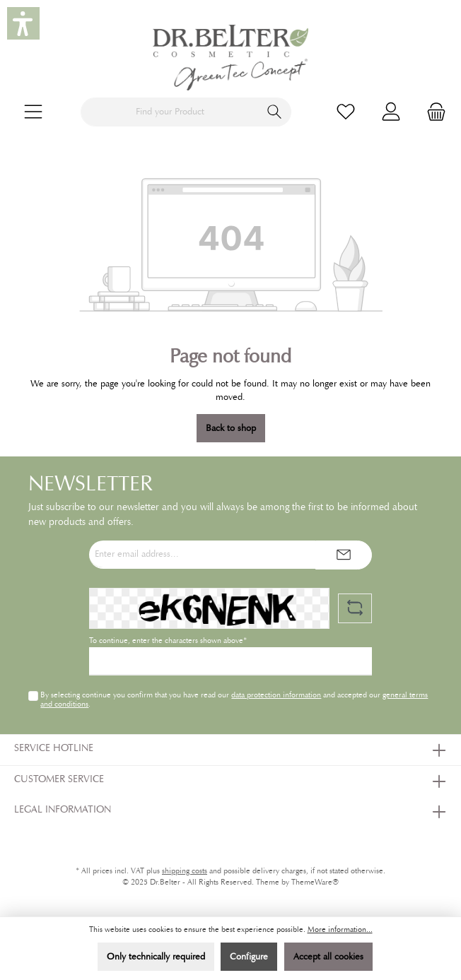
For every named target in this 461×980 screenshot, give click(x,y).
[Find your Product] (170, 112)
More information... (340, 929)
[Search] (275, 112)
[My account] (391, 112)
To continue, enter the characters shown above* (168, 640)
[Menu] (33, 112)
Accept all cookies (328, 957)
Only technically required (156, 957)
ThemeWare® (315, 882)
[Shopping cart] (432, 112)
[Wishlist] (346, 112)
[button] (23, 23)
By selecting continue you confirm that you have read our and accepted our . (234, 699)
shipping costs (185, 871)
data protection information (276, 695)
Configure (249, 957)
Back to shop (231, 428)
